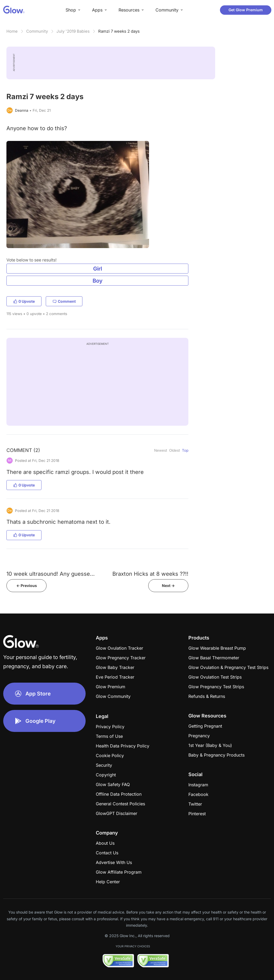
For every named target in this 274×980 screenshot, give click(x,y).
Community (37, 31)
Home (12, 31)
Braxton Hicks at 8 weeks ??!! (150, 574)
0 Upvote (24, 301)
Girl (98, 269)
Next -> (168, 586)
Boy (98, 281)
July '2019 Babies (73, 31)
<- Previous (27, 586)
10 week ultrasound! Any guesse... (51, 574)
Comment (64, 301)
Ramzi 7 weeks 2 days (119, 31)
